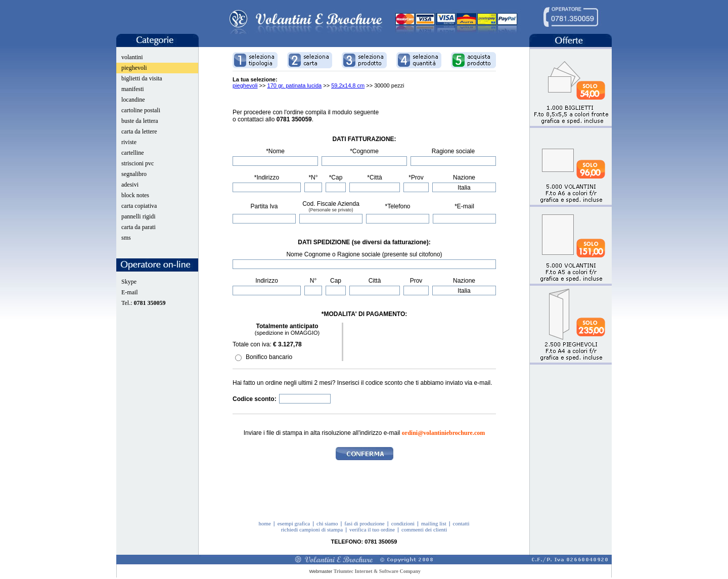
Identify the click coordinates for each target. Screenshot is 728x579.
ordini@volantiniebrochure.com (443, 433)
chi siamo (327, 523)
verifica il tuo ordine (372, 529)
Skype (129, 282)
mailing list (434, 523)
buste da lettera (140, 121)
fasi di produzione (364, 523)
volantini (132, 57)
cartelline (133, 153)
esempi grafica (294, 523)
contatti (461, 523)
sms (126, 238)
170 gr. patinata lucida (295, 85)
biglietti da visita (142, 78)
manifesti (133, 89)
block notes (135, 195)
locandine (133, 100)
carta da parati (139, 227)
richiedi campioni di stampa (312, 529)
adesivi (130, 185)
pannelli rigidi (139, 216)
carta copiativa (139, 206)
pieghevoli (134, 68)
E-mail (130, 292)
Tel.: (144, 303)
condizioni (403, 523)
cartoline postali (141, 110)
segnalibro (134, 174)
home (264, 523)
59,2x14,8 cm (348, 85)
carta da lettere (139, 131)
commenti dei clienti (424, 529)
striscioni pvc (138, 163)
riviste (129, 142)
